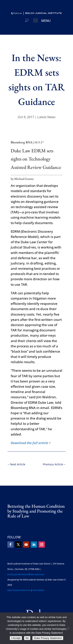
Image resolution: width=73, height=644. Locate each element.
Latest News (46, 117)
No (27, 638)
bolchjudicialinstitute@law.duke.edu (26, 574)
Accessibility (38, 590)
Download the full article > (31, 443)
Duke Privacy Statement (19, 590)
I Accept (16, 638)
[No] (68, 628)
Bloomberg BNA (22, 142)
